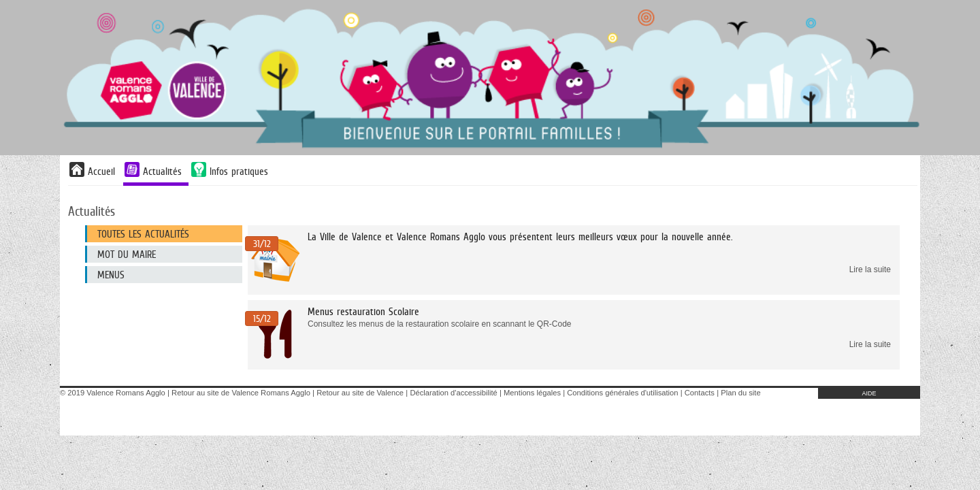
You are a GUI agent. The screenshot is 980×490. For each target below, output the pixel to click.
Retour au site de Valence (360, 393)
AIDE (869, 393)
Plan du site (740, 393)
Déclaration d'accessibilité (453, 393)
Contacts (700, 393)
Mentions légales (532, 393)
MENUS (111, 275)
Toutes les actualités (143, 234)
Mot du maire (127, 254)
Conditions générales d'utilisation (622, 393)
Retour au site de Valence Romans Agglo (241, 393)
